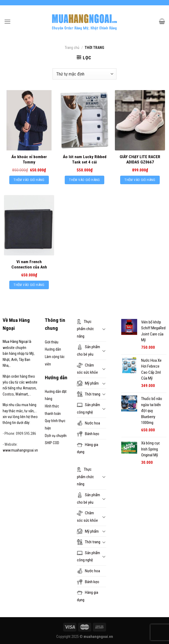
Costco (8, 394)
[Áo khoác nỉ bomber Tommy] (29, 120)
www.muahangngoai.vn (20, 450)
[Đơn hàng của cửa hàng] (84, 74)
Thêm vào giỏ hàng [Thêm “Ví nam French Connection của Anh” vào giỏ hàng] (29, 285)
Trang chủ (72, 48)
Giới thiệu (52, 342)
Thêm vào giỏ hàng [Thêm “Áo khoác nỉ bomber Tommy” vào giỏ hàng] (29, 180)
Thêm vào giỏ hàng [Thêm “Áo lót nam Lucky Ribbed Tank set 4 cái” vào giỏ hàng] (84, 180)
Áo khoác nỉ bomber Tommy (29, 159)
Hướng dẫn (53, 349)
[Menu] (7, 22)
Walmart (22, 394)
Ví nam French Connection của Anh (29, 264)
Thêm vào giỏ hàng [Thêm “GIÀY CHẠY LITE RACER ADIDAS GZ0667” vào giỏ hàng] (140, 180)
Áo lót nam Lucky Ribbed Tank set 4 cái (85, 159)
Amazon (29, 388)
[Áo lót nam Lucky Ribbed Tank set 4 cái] (84, 120)
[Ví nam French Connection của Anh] (29, 225)
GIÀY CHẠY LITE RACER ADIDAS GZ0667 (140, 159)
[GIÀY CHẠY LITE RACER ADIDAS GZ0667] (140, 120)
